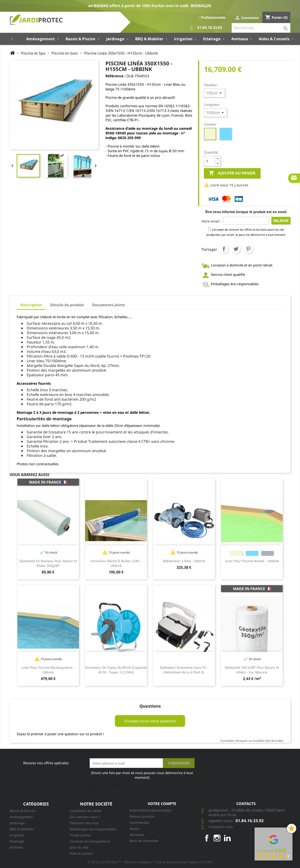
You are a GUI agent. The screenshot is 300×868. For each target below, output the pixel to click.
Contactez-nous (221, 827)
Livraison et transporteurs (90, 841)
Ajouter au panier (232, 173)
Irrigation (17, 835)
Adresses (137, 835)
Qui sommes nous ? (85, 817)
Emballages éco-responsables (93, 829)
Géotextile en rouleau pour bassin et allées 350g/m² (48, 563)
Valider (281, 221)
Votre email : (211, 221)
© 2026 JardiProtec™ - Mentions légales (120, 862)
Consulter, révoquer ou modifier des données (252, 741)
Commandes (139, 822)
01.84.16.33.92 (206, 28)
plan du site (79, 847)
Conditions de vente (85, 811)
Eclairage (17, 841)
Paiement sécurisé (84, 823)
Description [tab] (31, 305)
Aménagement (21, 817)
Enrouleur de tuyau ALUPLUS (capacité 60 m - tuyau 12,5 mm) (116, 670)
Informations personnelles (150, 810)
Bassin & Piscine (22, 811)
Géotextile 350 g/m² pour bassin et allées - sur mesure (252, 670)
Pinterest (248, 249)
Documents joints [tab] (109, 305)
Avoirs (134, 829)
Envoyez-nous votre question (150, 721)
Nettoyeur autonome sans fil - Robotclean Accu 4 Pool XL (184, 670)
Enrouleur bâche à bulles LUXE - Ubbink (116, 563)
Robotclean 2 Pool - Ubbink (184, 561)
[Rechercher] (261, 28)
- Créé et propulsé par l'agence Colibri (182, 862)
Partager (224, 249)
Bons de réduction (144, 841)
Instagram (217, 838)
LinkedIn (227, 838)
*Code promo (80, 835)
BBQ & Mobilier (22, 829)
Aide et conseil (81, 853)
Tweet (236, 249)
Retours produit (142, 816)
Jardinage (17, 823)
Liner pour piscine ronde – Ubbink (252, 561)
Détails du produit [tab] (67, 305)
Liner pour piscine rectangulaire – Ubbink (48, 670)
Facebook (207, 838)
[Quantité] (210, 161)
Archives (16, 847)
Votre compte (162, 804)
